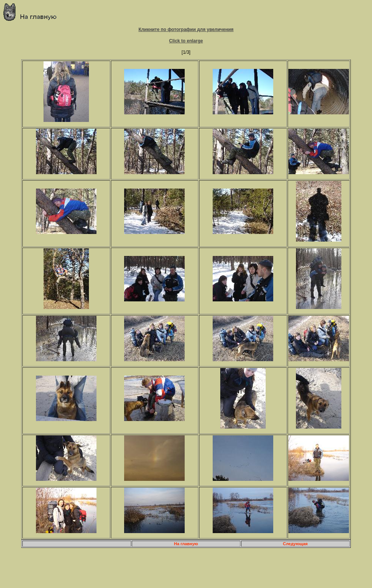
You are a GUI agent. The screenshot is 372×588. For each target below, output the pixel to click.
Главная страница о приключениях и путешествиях (33, 12)
